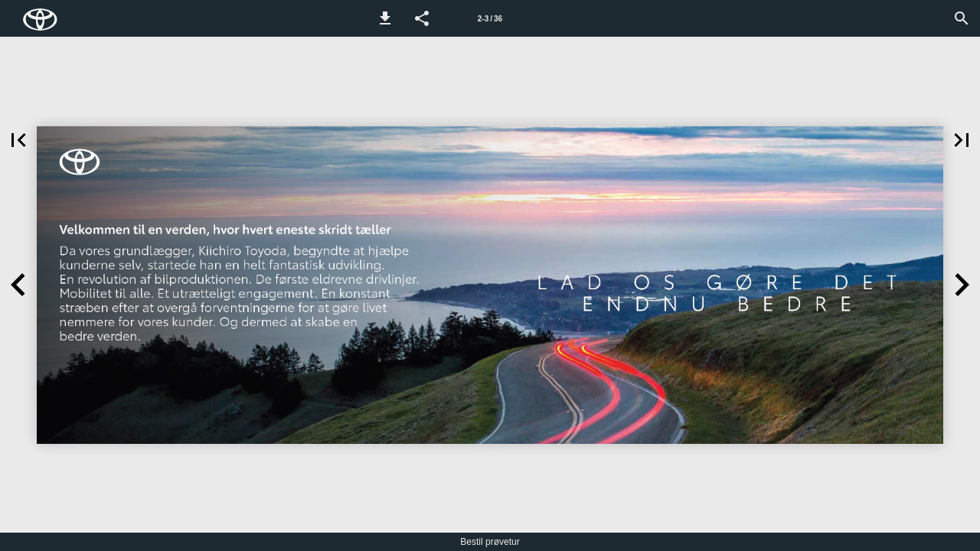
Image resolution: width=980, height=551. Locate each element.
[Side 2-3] (490, 18)
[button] (385, 18)
